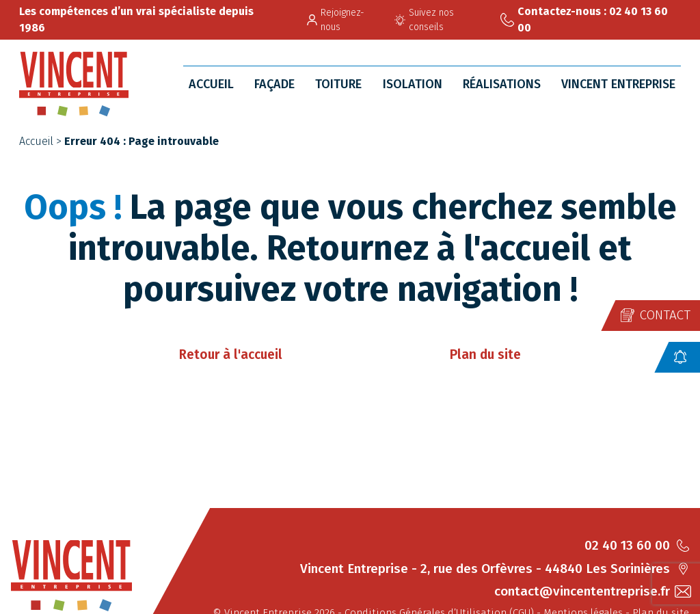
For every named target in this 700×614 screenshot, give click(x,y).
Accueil (211, 84)
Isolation (413, 84)
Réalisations (502, 84)
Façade (274, 84)
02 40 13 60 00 (637, 545)
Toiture (338, 84)
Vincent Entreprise (618, 84)
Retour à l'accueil (231, 355)
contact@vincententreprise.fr (592, 591)
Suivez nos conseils (424, 20)
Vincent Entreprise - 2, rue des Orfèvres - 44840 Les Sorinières (495, 569)
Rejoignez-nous (336, 20)
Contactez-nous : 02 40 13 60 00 (584, 19)
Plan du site (485, 355)
